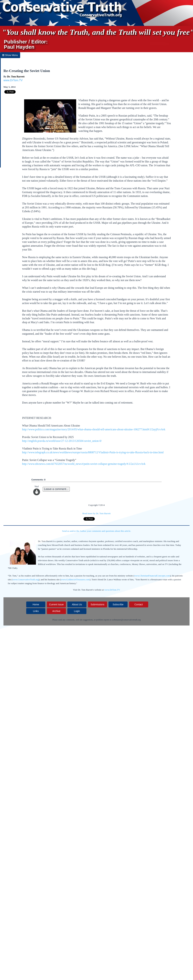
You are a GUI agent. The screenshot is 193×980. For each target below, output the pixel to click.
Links (36, 611)
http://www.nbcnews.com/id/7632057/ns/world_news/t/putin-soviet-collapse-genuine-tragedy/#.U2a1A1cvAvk (84, 464)
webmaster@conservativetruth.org (126, 620)
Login (77, 611)
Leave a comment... (56, 489)
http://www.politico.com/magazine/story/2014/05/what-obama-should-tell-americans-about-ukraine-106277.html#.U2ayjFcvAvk (94, 429)
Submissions (97, 604)
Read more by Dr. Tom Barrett (96, 513)
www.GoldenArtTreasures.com (75, 579)
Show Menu (10, 55)
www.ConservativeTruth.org (26, 579)
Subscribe (118, 604)
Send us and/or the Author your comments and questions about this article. (97, 531)
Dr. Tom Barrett (16, 77)
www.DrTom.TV (13, 80)
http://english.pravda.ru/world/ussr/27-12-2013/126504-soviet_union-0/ (62, 441)
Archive (56, 611)
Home (36, 604)
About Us (77, 604)
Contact (139, 604)
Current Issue (56, 604)
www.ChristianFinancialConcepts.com (152, 576)
